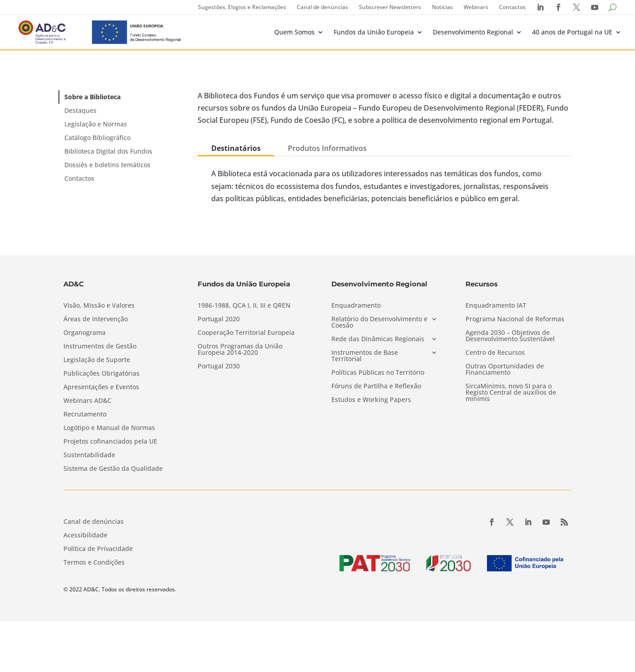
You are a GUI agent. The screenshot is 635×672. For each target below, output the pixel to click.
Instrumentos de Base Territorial (365, 356)
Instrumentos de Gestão (100, 347)
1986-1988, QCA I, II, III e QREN (244, 306)
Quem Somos (294, 32)
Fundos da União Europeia (374, 32)
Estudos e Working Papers (371, 400)
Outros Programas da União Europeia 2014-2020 (240, 350)
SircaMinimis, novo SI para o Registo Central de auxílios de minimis (511, 393)
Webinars (476, 7)
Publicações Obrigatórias (102, 374)
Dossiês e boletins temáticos (107, 165)
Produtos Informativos (327, 148)
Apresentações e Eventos (101, 387)
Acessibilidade (85, 536)
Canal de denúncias (322, 7)
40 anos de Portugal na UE (572, 32)
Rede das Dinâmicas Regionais (378, 339)
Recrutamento (85, 415)
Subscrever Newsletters (390, 7)
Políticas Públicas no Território (378, 373)
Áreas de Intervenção (96, 319)
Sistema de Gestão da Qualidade (113, 469)
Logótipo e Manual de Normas (109, 428)
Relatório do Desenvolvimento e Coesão (379, 323)
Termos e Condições (94, 563)
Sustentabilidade (89, 455)
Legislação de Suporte (97, 360)
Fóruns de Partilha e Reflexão (376, 387)
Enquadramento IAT (496, 306)
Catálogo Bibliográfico (97, 138)
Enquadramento (356, 306)
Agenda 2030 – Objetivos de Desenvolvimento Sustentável (510, 336)
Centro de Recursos (495, 353)
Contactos (512, 7)
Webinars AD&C (87, 401)
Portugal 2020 (219, 319)
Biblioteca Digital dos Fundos (108, 151)
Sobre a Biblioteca (92, 97)
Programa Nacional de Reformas (515, 319)
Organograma (85, 333)
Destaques (80, 110)
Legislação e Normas (96, 124)
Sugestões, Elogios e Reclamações (242, 7)
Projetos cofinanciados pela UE (110, 442)
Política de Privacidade (98, 549)
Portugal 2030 (219, 367)
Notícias (442, 7)
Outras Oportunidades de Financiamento (505, 370)
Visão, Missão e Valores (99, 306)
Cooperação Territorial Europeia (246, 333)
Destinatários (236, 148)
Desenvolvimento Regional (473, 32)
